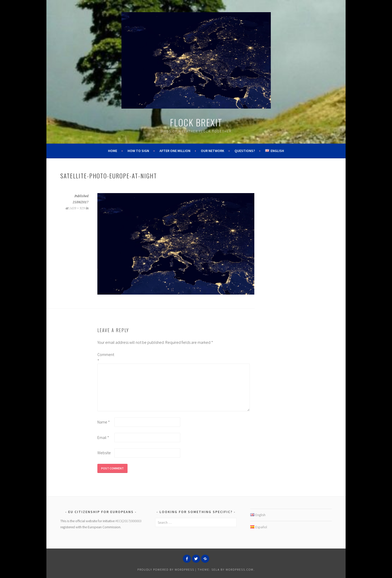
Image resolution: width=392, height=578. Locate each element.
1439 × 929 (77, 208)
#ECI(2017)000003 (128, 521)
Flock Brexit (196, 122)
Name (104, 422)
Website (104, 453)
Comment (105, 358)
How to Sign (138, 151)
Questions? (245, 151)
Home (113, 151)
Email (103, 437)
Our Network (212, 151)
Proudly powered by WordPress (166, 569)
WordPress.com (240, 569)
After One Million (175, 151)
